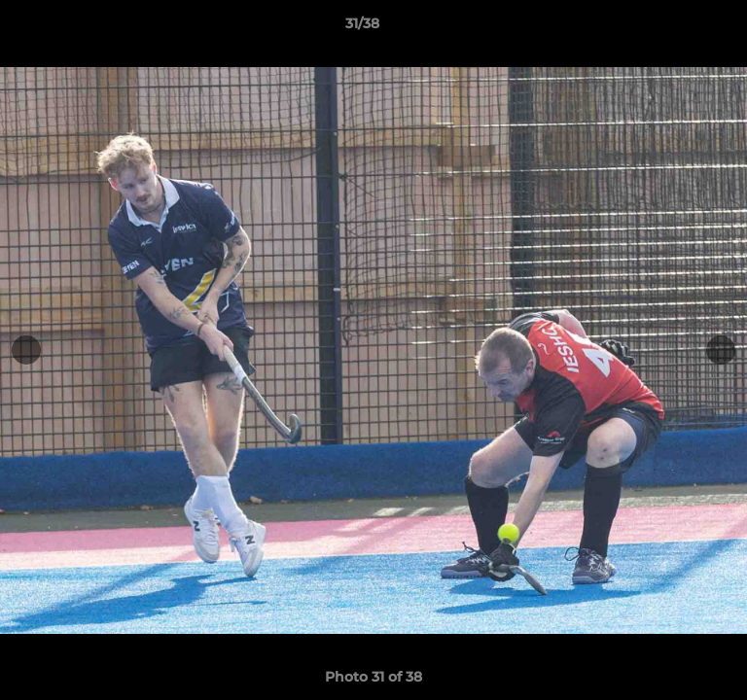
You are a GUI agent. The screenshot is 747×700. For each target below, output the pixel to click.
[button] (677, 28)
